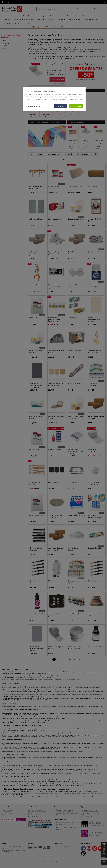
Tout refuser (61, 106)
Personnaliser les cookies (33, 106)
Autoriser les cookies (76, 106)
